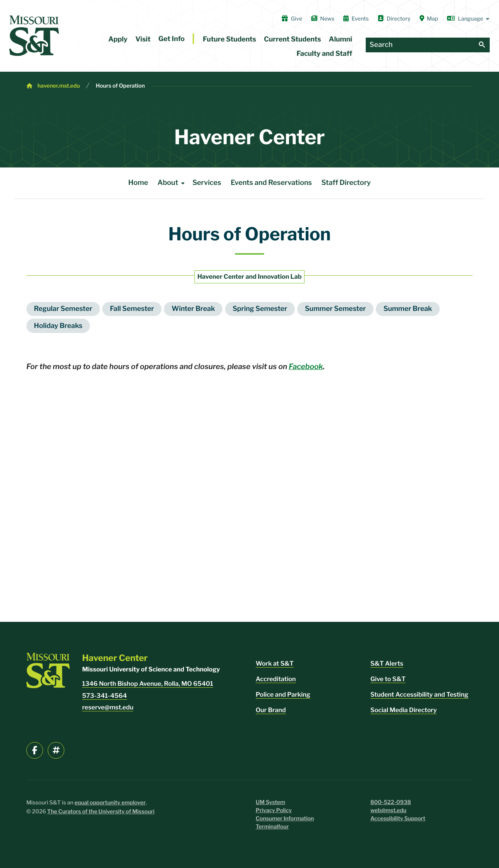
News (323, 19)
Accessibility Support (398, 819)
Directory (394, 19)
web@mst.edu (388, 810)
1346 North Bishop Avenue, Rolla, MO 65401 (148, 684)
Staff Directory (346, 183)
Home (138, 183)
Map (429, 19)
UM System (270, 802)
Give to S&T (388, 679)
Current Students (292, 39)
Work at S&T (275, 664)
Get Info (172, 39)
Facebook (306, 366)
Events (356, 19)
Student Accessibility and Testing (419, 695)
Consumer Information (285, 819)
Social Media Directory (404, 710)
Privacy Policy (274, 810)
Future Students (230, 39)
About (173, 183)
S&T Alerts (387, 664)
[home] (34, 36)
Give (292, 19)
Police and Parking (283, 695)
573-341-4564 (105, 696)
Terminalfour (272, 827)
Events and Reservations (271, 183)
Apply (118, 39)
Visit (143, 39)
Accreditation (276, 679)
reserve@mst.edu (108, 707)
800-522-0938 (391, 802)
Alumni (341, 39)
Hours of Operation (120, 86)
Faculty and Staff (324, 54)
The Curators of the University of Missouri (101, 812)
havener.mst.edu (59, 86)
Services (207, 183)
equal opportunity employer (110, 803)
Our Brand (271, 710)
